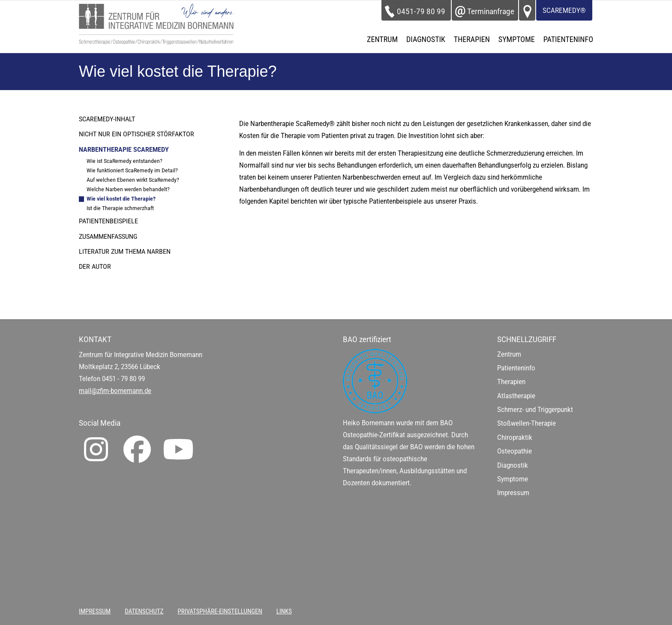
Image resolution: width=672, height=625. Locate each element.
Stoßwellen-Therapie (526, 423)
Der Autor (95, 267)
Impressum (513, 493)
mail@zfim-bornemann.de (115, 391)
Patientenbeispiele (108, 221)
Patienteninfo (516, 368)
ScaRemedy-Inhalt (107, 119)
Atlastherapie (516, 396)
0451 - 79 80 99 (123, 379)
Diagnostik (513, 465)
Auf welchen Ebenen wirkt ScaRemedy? (133, 180)
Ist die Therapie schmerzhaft (120, 208)
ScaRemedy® (564, 11)
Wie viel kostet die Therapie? (121, 199)
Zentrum (509, 354)
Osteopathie (514, 451)
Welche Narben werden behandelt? (128, 189)
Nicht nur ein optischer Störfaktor (136, 134)
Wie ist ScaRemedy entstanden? (124, 161)
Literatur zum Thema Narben (125, 252)
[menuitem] (382, 39)
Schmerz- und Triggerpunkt (535, 410)
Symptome (513, 479)
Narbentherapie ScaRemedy (124, 150)
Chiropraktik (515, 437)
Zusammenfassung (108, 237)
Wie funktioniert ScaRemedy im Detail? (132, 170)
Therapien (511, 382)
